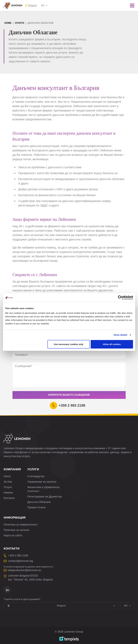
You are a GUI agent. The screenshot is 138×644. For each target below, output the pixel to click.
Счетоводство (36, 476)
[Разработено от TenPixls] (69, 639)
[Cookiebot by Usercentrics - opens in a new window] (120, 298)
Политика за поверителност (21, 525)
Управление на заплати (42, 482)
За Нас (8, 482)
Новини (8, 493)
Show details (120, 335)
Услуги (19, 23)
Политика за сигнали (16, 530)
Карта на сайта (13, 535)
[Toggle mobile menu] (132, 6)
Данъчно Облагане (39, 502)
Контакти (9, 498)
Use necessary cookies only (68, 344)
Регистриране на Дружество (45, 497)
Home (8, 23)
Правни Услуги (37, 507)
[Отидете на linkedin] (7, 590)
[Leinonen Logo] (13, 5)
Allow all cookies (112, 344)
